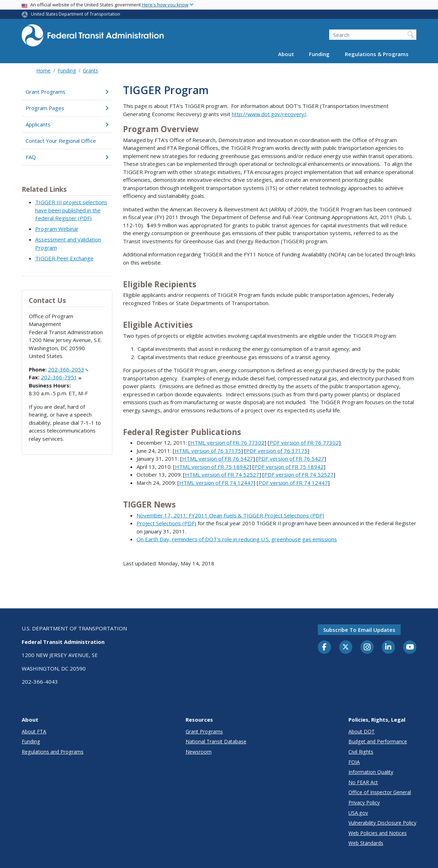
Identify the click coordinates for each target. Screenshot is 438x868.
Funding (319, 54)
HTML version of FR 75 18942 (212, 467)
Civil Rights (361, 752)
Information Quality (371, 772)
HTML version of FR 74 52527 (222, 474)
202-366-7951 (61, 377)
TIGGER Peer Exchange (64, 258)
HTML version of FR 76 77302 (227, 443)
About (286, 54)
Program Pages (67, 108)
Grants (90, 70)
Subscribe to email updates (359, 630)
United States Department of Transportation (76, 14)
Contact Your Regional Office (61, 141)
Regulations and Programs (53, 752)
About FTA (34, 731)
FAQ (67, 157)
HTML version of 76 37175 (208, 451)
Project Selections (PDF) (166, 523)
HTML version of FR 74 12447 (216, 483)
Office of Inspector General (380, 792)
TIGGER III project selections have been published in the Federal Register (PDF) (71, 210)
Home (43, 70)
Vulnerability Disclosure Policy (382, 823)
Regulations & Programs (377, 54)
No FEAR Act (363, 782)
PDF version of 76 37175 (277, 451)
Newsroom (199, 752)
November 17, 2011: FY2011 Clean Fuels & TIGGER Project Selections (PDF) (230, 515)
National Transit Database (216, 741)
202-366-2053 (68, 369)
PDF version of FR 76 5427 (291, 459)
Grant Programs (67, 92)
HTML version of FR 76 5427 (218, 459)
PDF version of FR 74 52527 (299, 474)
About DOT (362, 731)
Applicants (67, 124)
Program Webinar (57, 229)
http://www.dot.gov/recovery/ (269, 114)
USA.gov (358, 813)
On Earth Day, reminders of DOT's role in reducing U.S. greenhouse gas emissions (237, 539)
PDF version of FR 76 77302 (304, 443)
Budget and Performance (378, 741)
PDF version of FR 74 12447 (293, 483)
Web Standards (366, 843)
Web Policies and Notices (378, 833)
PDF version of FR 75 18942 (289, 467)
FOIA (354, 762)
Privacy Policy (364, 802)
